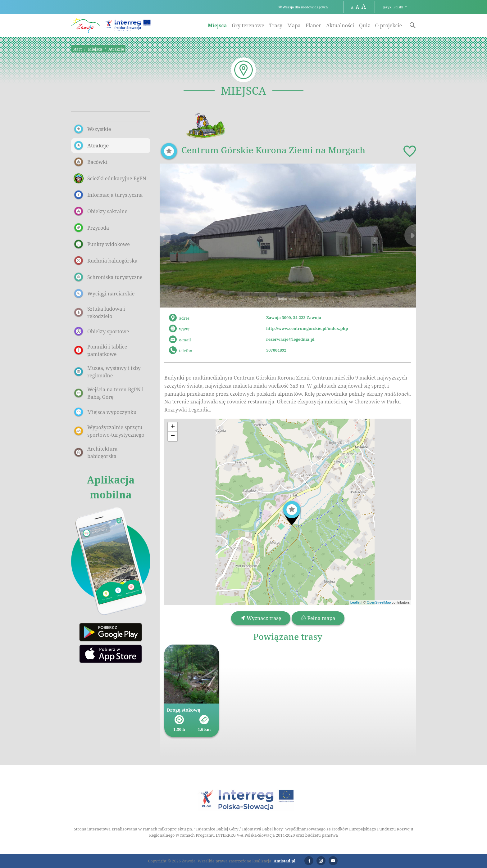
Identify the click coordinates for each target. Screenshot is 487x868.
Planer (313, 25)
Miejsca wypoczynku (105, 412)
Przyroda (91, 228)
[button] (179, 236)
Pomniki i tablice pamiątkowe (100, 350)
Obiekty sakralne (100, 211)
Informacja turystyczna (108, 195)
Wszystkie (92, 129)
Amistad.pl (285, 861)
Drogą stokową (184, 710)
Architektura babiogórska (96, 452)
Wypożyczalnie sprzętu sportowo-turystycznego (109, 431)
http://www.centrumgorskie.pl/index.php (307, 328)
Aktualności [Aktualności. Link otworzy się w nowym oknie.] (340, 25)
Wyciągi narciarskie (104, 294)
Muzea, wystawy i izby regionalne (107, 372)
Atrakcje (116, 49)
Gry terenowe (248, 25)
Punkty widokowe (102, 244)
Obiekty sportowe (101, 331)
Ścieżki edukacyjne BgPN (110, 178)
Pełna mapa (318, 618)
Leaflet (355, 602)
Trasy (276, 25)
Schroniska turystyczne (108, 277)
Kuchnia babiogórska (106, 261)
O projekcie (388, 25)
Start (77, 49)
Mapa (294, 25)
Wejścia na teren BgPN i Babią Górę (109, 393)
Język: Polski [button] (393, 7)
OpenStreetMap (379, 602)
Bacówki (91, 162)
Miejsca (217, 25)
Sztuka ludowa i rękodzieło (99, 313)
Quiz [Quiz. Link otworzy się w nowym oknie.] (364, 25)
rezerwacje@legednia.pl (290, 339)
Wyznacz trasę (261, 618)
